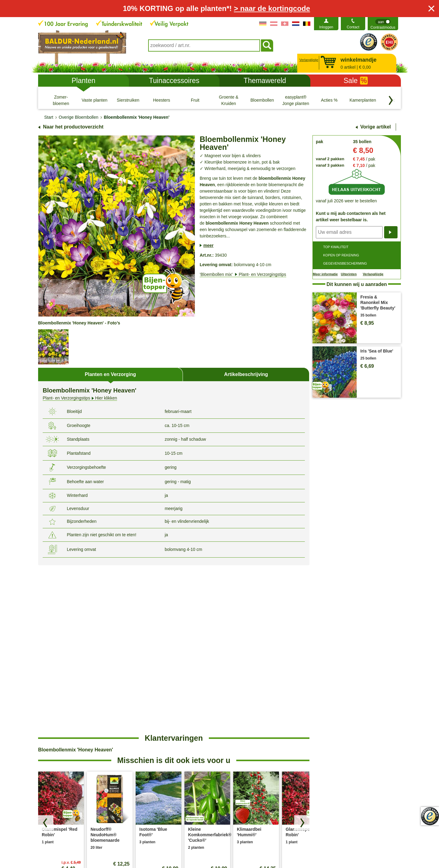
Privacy (157, 849)
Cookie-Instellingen (190, 849)
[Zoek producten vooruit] (302, 655)
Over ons (320, 735)
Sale (356, 81)
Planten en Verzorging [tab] (110, 374)
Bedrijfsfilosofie (325, 744)
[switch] (383, 24)
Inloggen (326, 27)
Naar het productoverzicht (73, 127)
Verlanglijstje (308, 60)
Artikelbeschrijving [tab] (246, 374)
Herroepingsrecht (256, 849)
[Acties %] (329, 100)
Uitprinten (349, 274)
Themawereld (265, 81)
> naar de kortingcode (272, 8)
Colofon (224, 849)
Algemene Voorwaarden (119, 849)
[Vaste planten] (95, 100)
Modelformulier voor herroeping (312, 849)
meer (208, 245)
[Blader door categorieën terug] (391, 100)
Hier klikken (80, 398)
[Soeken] (267, 45)
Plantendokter (237, 764)
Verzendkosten (151, 744)
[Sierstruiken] (128, 100)
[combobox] (204, 45)
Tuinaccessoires (174, 81)
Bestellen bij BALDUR (158, 735)
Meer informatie (325, 274)
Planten (84, 81)
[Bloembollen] (262, 100)
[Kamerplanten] (363, 100)
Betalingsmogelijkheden (247, 754)
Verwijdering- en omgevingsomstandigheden (163, 758)
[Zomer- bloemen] (61, 100)
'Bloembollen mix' (243, 274)
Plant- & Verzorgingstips (247, 735)
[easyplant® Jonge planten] (296, 100)
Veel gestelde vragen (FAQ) (250, 744)
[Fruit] (195, 100)
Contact (353, 27)
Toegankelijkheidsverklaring (337, 754)
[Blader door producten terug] (46, 655)
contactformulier (90, 733)
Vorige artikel (376, 127)
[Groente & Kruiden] (229, 100)
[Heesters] (162, 100)
